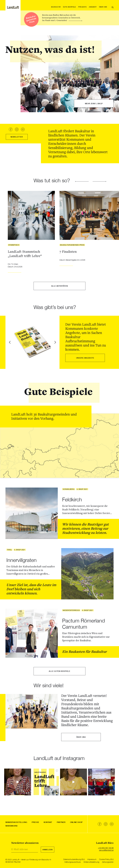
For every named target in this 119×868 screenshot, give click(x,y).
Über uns (103, 7)
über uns (81, 737)
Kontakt (48, 822)
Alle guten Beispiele (59, 671)
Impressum (92, 859)
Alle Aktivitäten (60, 286)
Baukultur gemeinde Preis (31, 19)
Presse (35, 822)
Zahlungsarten (108, 862)
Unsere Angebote (85, 358)
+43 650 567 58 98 (106, 848)
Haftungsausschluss (73, 862)
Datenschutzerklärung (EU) (74, 859)
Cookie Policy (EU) (106, 859)
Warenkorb (11, 826)
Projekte (82, 7)
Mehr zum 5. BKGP (94, 103)
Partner (61, 822)
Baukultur (56, 7)
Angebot (93, 7)
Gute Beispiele (69, 7)
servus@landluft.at (106, 850)
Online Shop (76, 822)
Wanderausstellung (16, 822)
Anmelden (48, 850)
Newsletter (17, 137)
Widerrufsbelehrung (91, 862)
